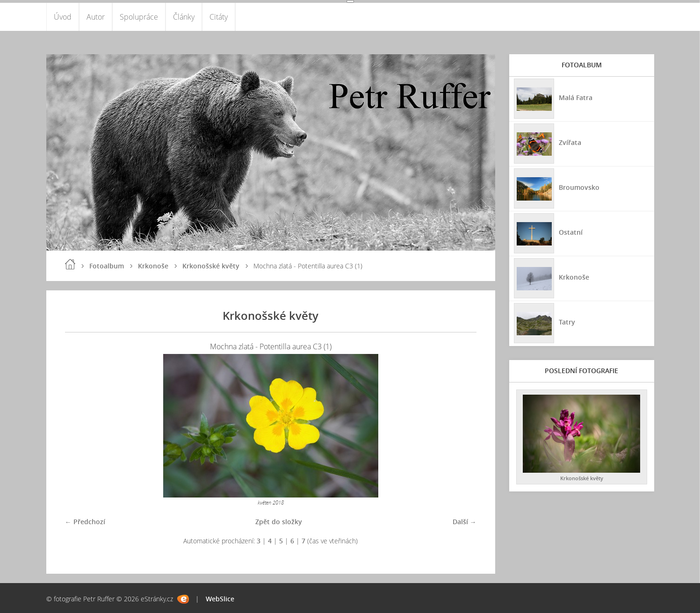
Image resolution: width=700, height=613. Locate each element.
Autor (96, 17)
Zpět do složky (279, 522)
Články (184, 17)
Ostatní (571, 232)
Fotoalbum (107, 266)
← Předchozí (85, 522)
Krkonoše (153, 266)
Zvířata (570, 142)
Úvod (63, 17)
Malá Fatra (576, 97)
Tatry (567, 322)
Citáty (219, 17)
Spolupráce (139, 17)
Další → (465, 522)
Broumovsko (579, 187)
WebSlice (220, 599)
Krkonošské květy (211, 266)
